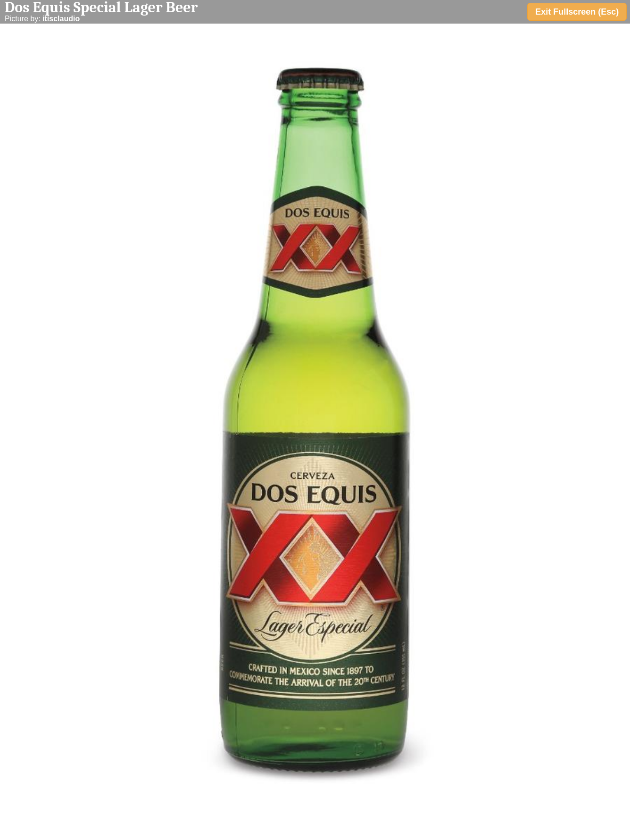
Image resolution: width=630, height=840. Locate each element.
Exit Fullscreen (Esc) (577, 12)
